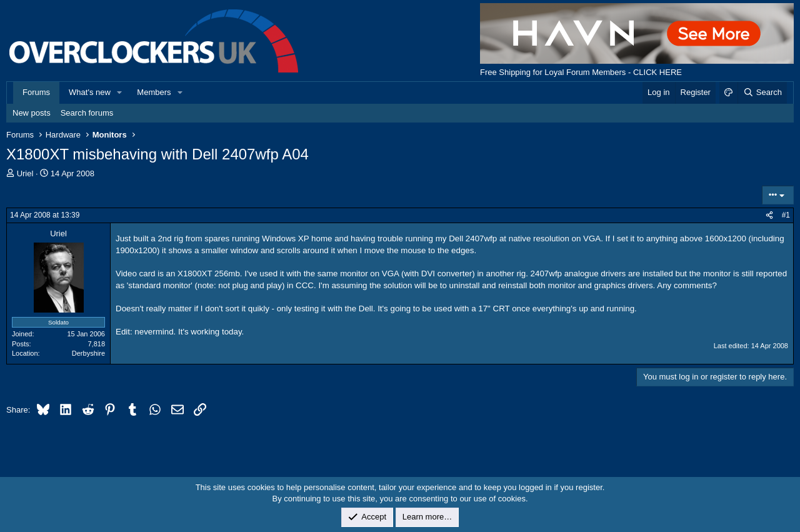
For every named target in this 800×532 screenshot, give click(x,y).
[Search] (762, 93)
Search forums (87, 113)
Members (154, 92)
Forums (36, 92)
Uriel (25, 173)
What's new (90, 92)
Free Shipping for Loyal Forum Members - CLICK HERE (581, 72)
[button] (120, 93)
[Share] (769, 215)
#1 (786, 215)
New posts (32, 113)
